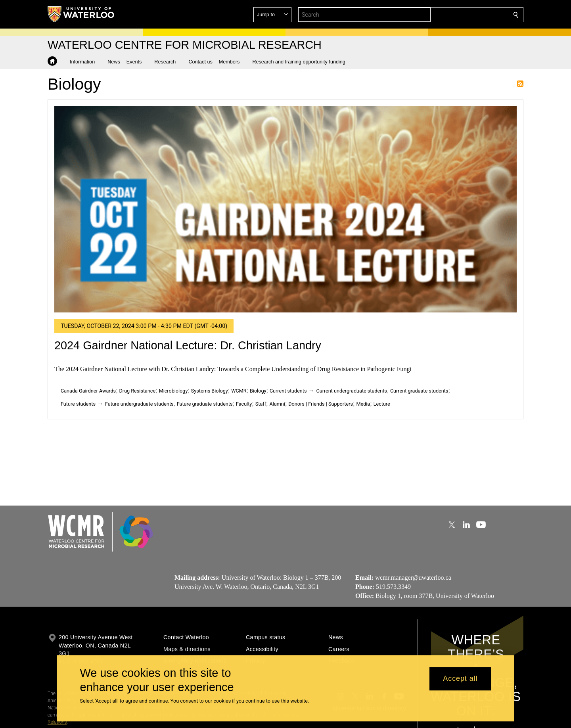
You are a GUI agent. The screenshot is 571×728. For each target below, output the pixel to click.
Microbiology (173, 391)
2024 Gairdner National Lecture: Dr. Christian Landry (188, 345)
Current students (288, 391)
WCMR (239, 391)
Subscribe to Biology (520, 84)
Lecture (382, 404)
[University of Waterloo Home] (81, 14)
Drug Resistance (138, 391)
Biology (258, 391)
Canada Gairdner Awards (88, 391)
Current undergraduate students (352, 391)
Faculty (244, 404)
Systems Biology (210, 391)
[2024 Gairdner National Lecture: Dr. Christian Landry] (285, 209)
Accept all (460, 679)
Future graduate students (205, 404)
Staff (261, 404)
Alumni (277, 404)
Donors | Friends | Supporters (321, 404)
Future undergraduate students (139, 404)
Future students (78, 404)
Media (363, 404)
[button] (458, 15)
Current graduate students (419, 391)
